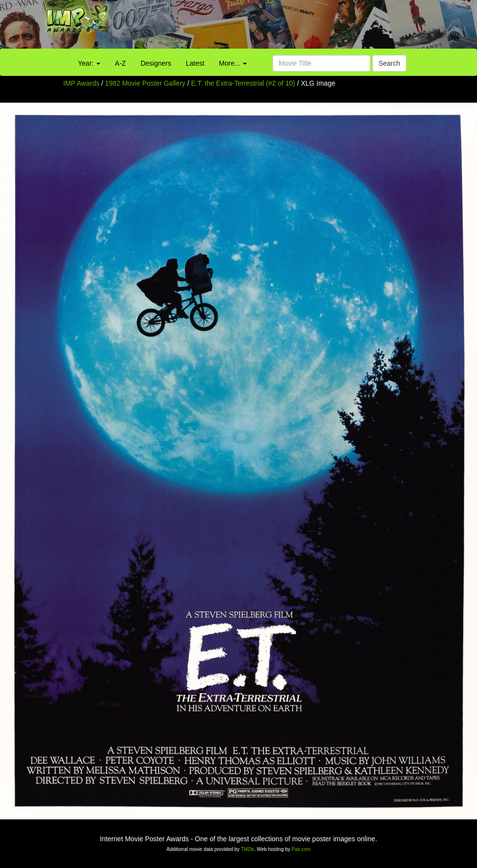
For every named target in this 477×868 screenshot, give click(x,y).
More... (233, 63)
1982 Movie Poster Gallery (145, 83)
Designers (156, 63)
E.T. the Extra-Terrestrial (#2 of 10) (243, 83)
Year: (89, 63)
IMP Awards (81, 83)
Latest (195, 63)
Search (389, 63)
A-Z (120, 63)
